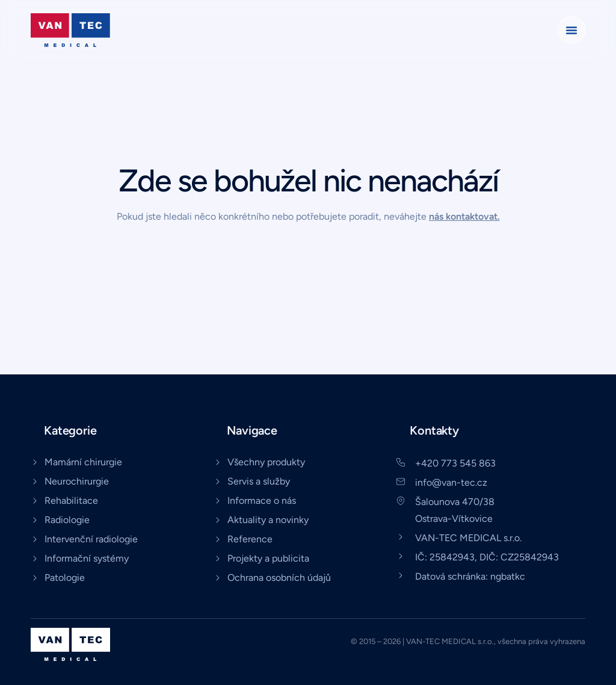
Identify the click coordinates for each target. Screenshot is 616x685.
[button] (571, 30)
